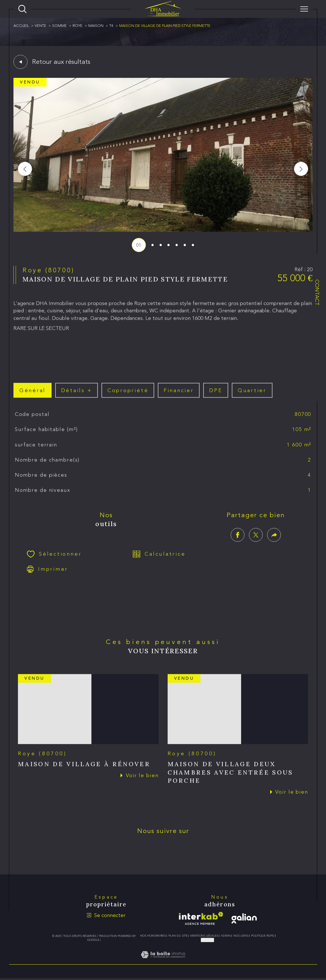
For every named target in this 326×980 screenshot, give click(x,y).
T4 (111, 26)
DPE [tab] (216, 397)
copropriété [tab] (128, 397)
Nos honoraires (153, 936)
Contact (317, 292)
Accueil (21, 26)
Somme (59, 26)
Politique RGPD (263, 936)
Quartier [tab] (252, 397)
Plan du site (178, 936)
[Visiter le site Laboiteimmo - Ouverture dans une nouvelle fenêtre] (163, 961)
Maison (96, 26)
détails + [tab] (77, 397)
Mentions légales (204, 936)
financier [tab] (179, 397)
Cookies (207, 940)
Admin (226, 936)
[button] (301, 169)
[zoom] (163, 230)
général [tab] (33, 397)
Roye (78, 26)
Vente (41, 26)
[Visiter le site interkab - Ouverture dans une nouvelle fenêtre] (201, 918)
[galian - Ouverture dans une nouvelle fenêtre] (244, 918)
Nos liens (241, 936)
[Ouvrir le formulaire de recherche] (22, 9)
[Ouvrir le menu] (304, 9)
